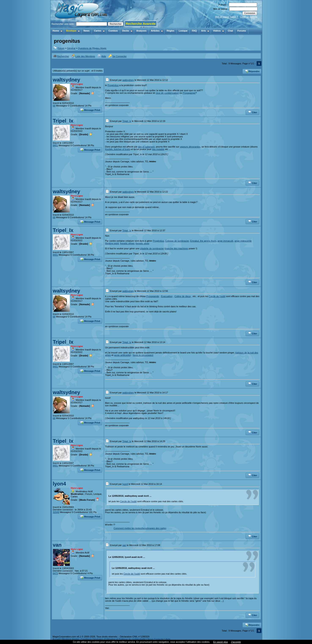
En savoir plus (221, 642)
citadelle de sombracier (152, 248)
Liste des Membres (83, 56)
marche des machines (177, 248)
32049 (56, 512)
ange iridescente (243, 241)
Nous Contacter (156, 639)
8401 (55, 145)
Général (71, 48)
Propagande (153, 296)
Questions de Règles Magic (92, 48)
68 (54, 106)
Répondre (252, 71)
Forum (61, 48)
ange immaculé (225, 241)
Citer (252, 112)
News (87, 31)
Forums (242, 31)
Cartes (99, 31)
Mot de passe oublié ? (227, 17)
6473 (55, 573)
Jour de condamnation (167, 93)
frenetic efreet (127, 243)
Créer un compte (249, 17)
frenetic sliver (142, 243)
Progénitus (113, 85)
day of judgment (146, 147)
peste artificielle (122, 355)
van (57, 545)
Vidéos (219, 31)
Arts (205, 31)
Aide (102, 56)
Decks (127, 31)
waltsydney (67, 80)
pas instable (158, 149)
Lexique (183, 31)
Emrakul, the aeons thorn (203, 241)
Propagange (189, 93)
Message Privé (90, 110)
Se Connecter (118, 56)
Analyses (141, 31)
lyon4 (60, 484)
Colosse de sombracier (177, 241)
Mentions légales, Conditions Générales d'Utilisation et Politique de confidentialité (104, 639)
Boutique (73, 31)
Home (58, 31)
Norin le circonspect (143, 355)
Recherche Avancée (141, 24)
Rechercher (61, 56)
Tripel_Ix (63, 121)
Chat (230, 31)
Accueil (56, 639)
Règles (170, 31)
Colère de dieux (183, 296)
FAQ (194, 31)
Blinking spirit (112, 243)
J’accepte (236, 642)
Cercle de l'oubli (217, 296)
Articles (157, 31)
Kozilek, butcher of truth (117, 149)
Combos (113, 31)
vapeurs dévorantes (190, 147)
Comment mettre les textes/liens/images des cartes (140, 528)
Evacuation (167, 296)
